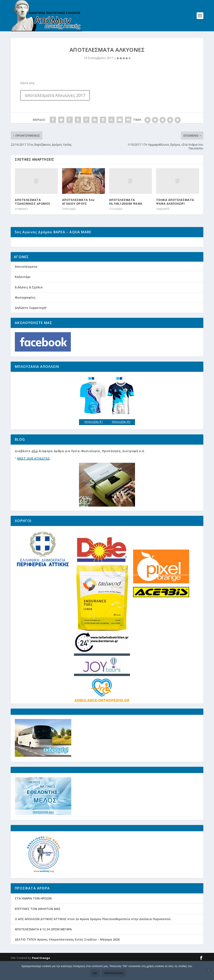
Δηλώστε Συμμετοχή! (31, 325)
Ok (95, 973)
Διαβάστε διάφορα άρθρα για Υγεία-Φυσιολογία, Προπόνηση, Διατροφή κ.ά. (80, 469)
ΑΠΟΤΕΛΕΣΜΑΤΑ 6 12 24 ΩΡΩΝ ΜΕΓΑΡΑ (43, 947)
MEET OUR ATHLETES (33, 476)
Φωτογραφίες (25, 315)
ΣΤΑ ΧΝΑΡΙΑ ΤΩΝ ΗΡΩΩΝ (33, 916)
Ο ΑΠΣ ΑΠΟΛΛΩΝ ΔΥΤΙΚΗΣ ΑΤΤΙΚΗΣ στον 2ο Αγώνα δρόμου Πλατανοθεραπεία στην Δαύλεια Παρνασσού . (94, 936)
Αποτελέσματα (26, 284)
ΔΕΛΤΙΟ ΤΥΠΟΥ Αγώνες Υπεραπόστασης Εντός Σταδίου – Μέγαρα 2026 (67, 957)
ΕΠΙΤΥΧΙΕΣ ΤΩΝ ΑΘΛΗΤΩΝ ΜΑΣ (38, 926)
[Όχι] (208, 971)
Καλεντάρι (23, 294)
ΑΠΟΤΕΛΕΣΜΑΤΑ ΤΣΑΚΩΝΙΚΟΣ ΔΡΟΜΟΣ (33, 203)
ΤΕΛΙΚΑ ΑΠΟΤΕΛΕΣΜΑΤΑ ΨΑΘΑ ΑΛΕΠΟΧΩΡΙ (175, 203)
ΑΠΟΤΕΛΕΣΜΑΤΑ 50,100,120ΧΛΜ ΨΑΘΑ (126, 203)
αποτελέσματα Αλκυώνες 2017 (55, 97)
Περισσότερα (114, 973)
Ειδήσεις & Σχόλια (29, 305)
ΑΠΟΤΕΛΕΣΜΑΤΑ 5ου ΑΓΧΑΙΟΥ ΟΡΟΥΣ (78, 203)
